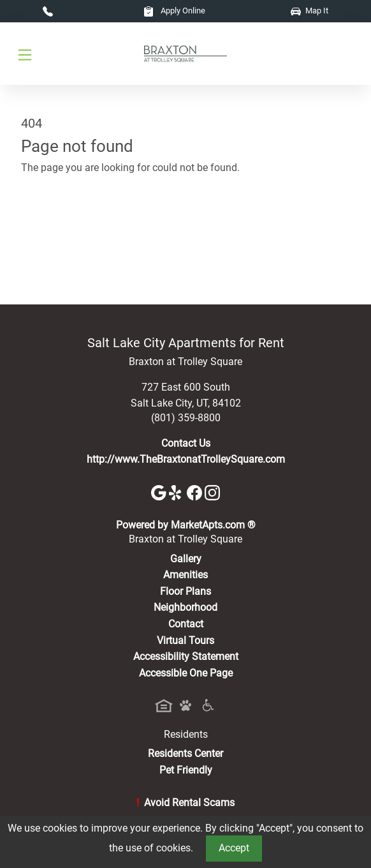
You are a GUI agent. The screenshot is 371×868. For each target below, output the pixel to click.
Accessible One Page (186, 673)
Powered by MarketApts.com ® (186, 525)
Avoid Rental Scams (185, 803)
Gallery (186, 559)
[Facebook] (196, 492)
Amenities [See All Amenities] (185, 575)
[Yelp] (178, 492)
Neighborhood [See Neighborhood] (185, 607)
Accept (234, 848)
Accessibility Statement (186, 656)
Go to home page (60, 224)
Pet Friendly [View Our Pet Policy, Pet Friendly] (186, 770)
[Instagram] (212, 492)
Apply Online (174, 11)
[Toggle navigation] (25, 54)
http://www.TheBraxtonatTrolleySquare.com (186, 459)
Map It (309, 11)
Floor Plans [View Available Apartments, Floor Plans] (185, 591)
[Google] (160, 492)
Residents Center (185, 753)
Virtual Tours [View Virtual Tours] (185, 640)
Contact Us (186, 443)
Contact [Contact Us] (186, 624)
